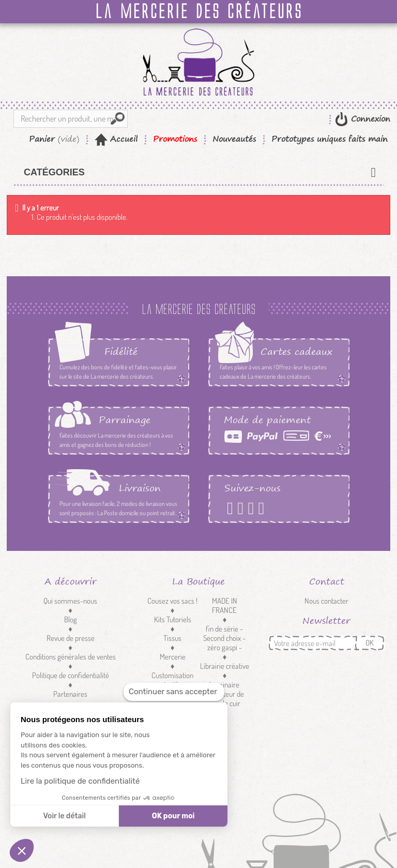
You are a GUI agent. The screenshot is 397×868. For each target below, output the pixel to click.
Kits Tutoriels (173, 619)
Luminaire (224, 685)
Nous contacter (326, 601)
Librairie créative (225, 666)
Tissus (172, 638)
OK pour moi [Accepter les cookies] (173, 816)
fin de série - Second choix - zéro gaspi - (224, 638)
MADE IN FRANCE (225, 605)
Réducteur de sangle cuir (225, 699)
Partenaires (70, 694)
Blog (71, 619)
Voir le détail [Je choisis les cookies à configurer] (64, 816)
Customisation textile (172, 680)
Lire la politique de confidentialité (80, 781)
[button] (22, 850)
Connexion (369, 119)
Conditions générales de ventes (71, 657)
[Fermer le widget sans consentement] (174, 692)
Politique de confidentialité (71, 675)
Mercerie (173, 657)
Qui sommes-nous (70, 601)
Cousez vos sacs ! (172, 601)
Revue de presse (71, 638)
